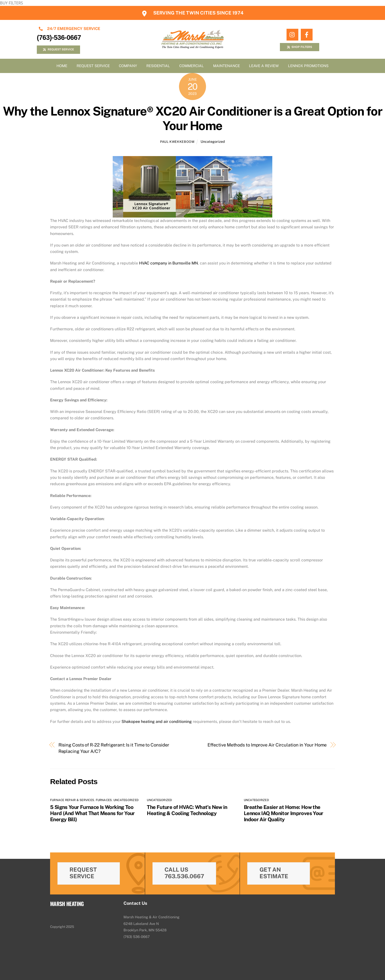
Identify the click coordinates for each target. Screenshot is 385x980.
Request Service (93, 66)
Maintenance (227, 66)
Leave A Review (264, 66)
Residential (158, 66)
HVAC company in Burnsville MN (168, 263)
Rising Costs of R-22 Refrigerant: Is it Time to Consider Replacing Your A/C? (114, 748)
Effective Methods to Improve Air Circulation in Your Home (267, 745)
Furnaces (104, 800)
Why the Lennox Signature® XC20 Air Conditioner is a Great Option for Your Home (193, 118)
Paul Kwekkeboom (177, 142)
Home (62, 66)
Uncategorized (213, 141)
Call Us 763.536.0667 (184, 873)
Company (128, 66)
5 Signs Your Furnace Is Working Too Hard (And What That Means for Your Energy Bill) (92, 813)
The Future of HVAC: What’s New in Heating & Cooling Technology (187, 810)
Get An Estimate (274, 873)
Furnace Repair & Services (72, 800)
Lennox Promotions (308, 66)
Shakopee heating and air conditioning (157, 722)
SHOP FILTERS (300, 47)
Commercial (192, 66)
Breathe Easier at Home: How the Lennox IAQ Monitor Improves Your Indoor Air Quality (284, 813)
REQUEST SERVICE (58, 49)
